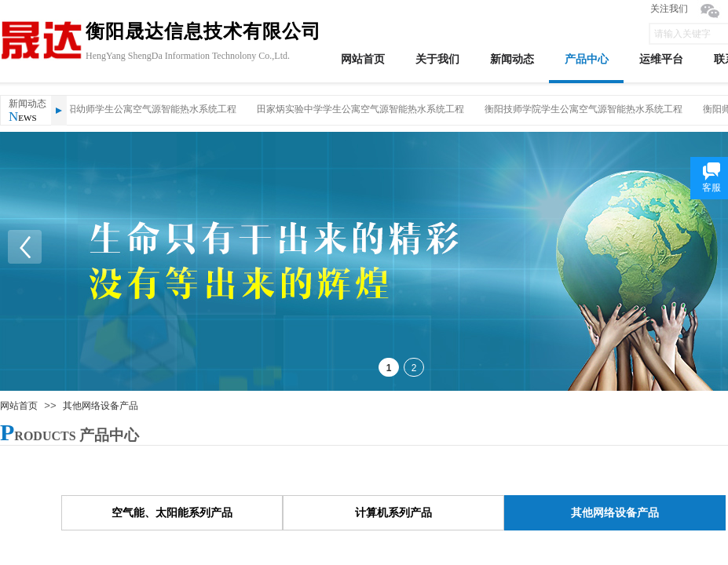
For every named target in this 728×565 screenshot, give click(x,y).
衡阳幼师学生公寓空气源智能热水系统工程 (148, 109)
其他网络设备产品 (101, 406)
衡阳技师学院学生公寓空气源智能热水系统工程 (585, 109)
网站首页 (19, 406)
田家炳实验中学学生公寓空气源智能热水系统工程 (362, 109)
